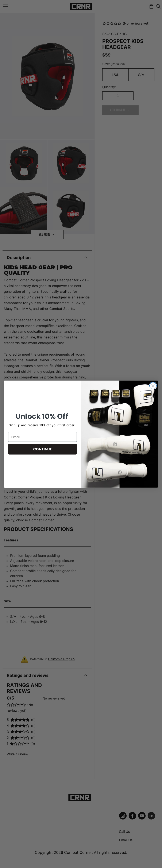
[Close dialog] (153, 386)
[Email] (42, 437)
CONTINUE (43, 449)
